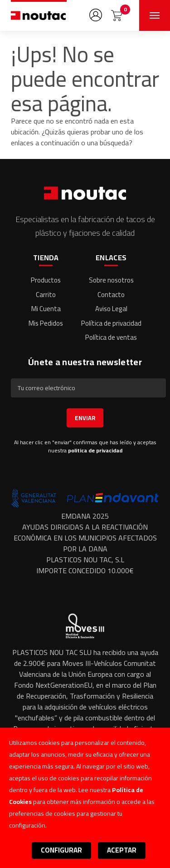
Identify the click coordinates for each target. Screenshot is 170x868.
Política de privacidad (111, 323)
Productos (46, 280)
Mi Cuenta (46, 309)
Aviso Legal (111, 309)
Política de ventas (111, 337)
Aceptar (122, 850)
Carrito (46, 295)
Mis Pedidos (46, 323)
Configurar (61, 850)
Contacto (111, 295)
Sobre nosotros (111, 280)
